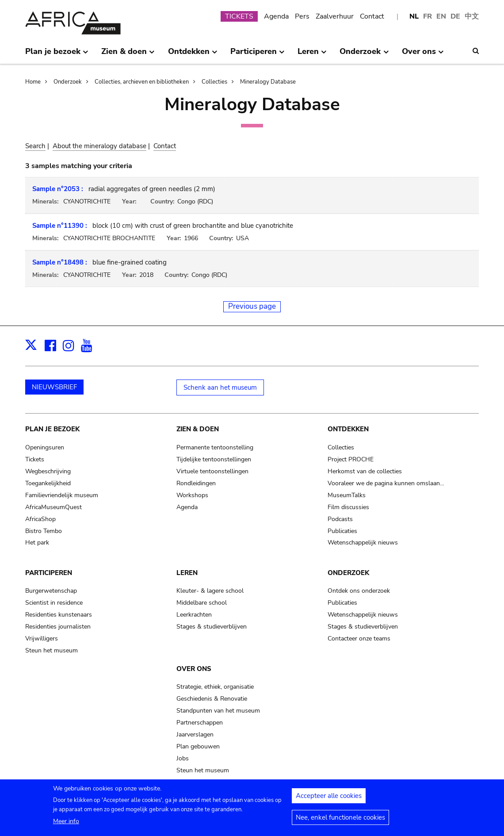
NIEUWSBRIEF (54, 387)
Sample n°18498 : (60, 262)
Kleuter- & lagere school (210, 591)
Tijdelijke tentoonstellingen (214, 459)
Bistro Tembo (44, 531)
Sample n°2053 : (58, 189)
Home (33, 82)
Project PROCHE (351, 459)
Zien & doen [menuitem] (128, 55)
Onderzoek (68, 82)
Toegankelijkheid (48, 483)
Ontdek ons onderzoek (359, 591)
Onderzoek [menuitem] (364, 55)
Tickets (35, 459)
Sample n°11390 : (60, 226)
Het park (37, 543)
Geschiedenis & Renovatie (212, 699)
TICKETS (239, 16)
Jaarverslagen (195, 734)
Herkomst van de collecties (365, 471)
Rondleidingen (196, 483)
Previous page (252, 306)
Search (35, 146)
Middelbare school (202, 603)
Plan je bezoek (52, 429)
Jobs (183, 758)
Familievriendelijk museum (62, 495)
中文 (472, 16)
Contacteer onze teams (359, 639)
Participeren (49, 573)
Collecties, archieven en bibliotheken (142, 82)
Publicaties (342, 531)
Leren (187, 573)
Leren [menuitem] (312, 55)
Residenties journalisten (58, 627)
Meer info (66, 825)
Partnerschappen (200, 723)
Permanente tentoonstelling (215, 447)
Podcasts (340, 519)
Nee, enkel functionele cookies (340, 821)
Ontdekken (348, 429)
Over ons (194, 669)
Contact (372, 16)
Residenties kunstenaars (59, 615)
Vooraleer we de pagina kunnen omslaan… (386, 483)
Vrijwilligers (42, 639)
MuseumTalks (347, 495)
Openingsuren (45, 447)
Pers (302, 16)
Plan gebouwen (198, 746)
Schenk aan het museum (220, 387)
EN (441, 16)
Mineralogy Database (268, 82)
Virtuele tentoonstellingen (212, 471)
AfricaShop (40, 519)
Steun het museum (52, 650)
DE (455, 16)
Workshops (192, 495)
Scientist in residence (54, 603)
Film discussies (348, 507)
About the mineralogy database (99, 146)
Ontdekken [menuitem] (193, 55)
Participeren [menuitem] (258, 55)
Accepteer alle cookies (329, 800)
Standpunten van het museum (218, 711)
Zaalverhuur (335, 16)
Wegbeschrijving (48, 471)
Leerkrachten (194, 615)
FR (428, 16)
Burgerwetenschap (51, 591)
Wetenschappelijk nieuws (363, 543)
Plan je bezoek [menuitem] (57, 55)
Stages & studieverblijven (212, 627)
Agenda (276, 16)
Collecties (214, 82)
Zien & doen (198, 429)
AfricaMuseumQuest (53, 507)
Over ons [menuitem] (423, 55)
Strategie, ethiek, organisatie (215, 687)
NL (414, 16)
